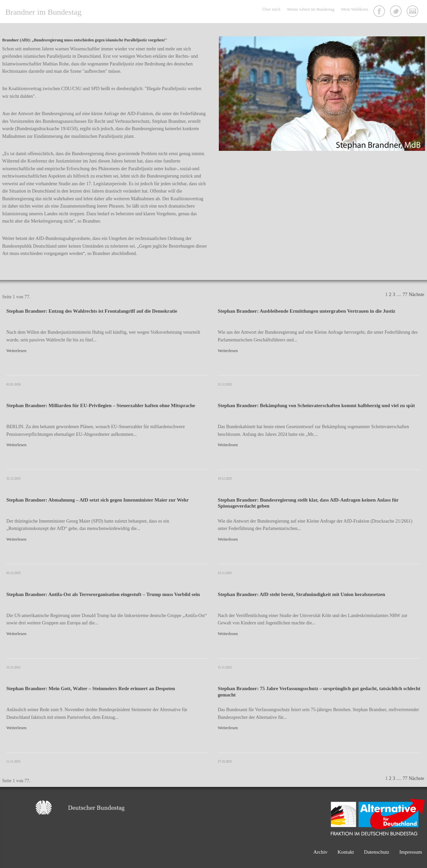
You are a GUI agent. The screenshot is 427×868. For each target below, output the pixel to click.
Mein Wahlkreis (355, 9)
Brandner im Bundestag (43, 12)
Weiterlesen (16, 351)
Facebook (380, 12)
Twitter (397, 12)
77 (405, 294)
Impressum (411, 852)
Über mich (271, 9)
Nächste (416, 294)
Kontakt (413, 12)
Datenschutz (377, 852)
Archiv (320, 852)
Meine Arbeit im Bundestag (311, 9)
